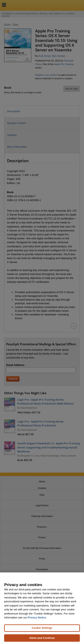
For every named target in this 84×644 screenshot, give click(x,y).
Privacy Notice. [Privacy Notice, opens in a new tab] (37, 620)
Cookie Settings (42, 630)
